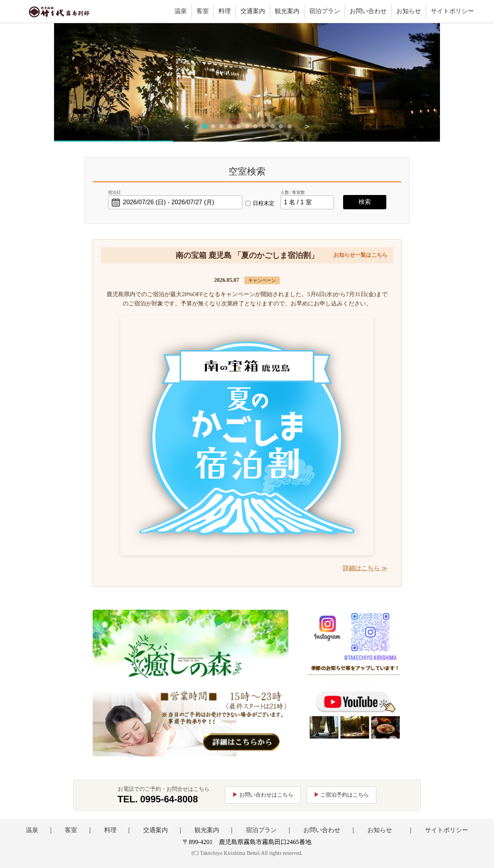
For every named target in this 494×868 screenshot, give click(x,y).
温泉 (181, 11)
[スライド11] (289, 126)
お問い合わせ (368, 11)
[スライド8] (264, 126)
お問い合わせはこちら (266, 795)
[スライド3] (222, 126)
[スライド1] (205, 126)
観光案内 (287, 11)
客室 (203, 11)
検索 (365, 202)
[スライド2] (213, 126)
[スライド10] (281, 126)
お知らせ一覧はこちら (360, 255)
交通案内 (253, 11)
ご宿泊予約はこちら (345, 795)
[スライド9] (272, 126)
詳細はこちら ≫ (365, 568)
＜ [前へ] (187, 126)
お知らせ (409, 11)
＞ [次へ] (307, 126)
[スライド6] (247, 126)
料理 (225, 11)
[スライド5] (239, 126)
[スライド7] (255, 126)
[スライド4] (230, 126)
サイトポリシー (452, 11)
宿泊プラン (325, 11)
